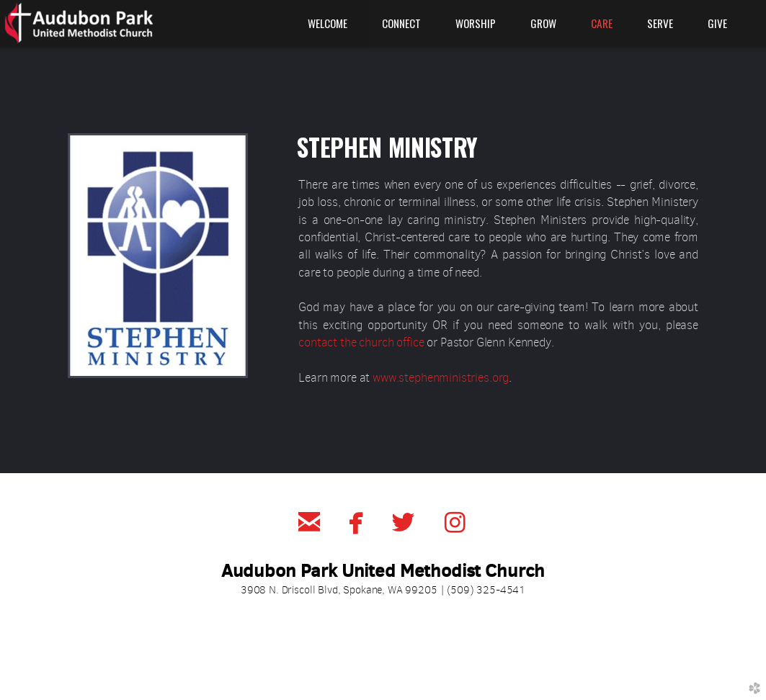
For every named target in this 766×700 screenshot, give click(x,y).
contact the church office (361, 342)
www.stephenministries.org (441, 378)
